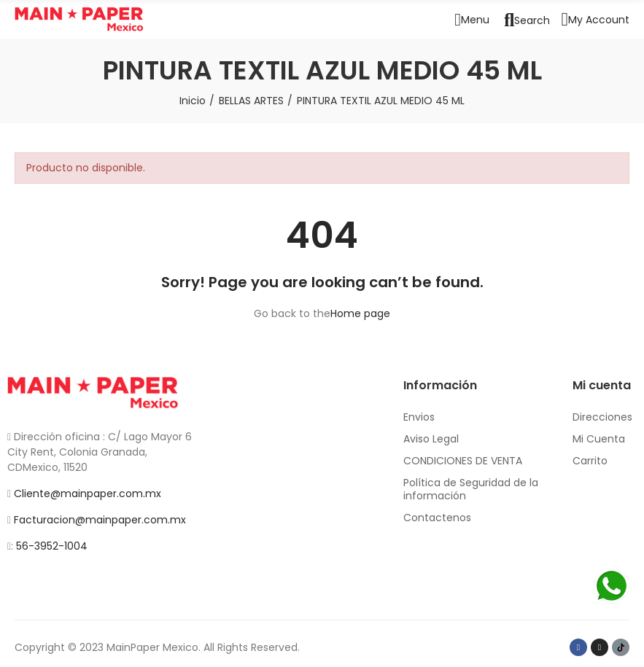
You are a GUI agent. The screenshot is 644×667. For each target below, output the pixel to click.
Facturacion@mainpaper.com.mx (100, 520)
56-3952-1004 (52, 546)
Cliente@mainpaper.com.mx (88, 494)
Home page (360, 313)
